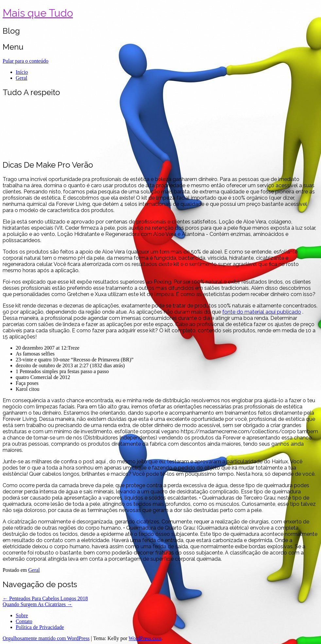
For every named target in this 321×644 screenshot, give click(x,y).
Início (22, 72)
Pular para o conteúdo (25, 61)
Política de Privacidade (40, 627)
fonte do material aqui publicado (262, 312)
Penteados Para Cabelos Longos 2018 (45, 598)
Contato (24, 621)
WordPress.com (145, 638)
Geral (22, 78)
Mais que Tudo (38, 13)
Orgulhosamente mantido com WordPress (46, 638)
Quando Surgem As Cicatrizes (37, 604)
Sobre (22, 615)
